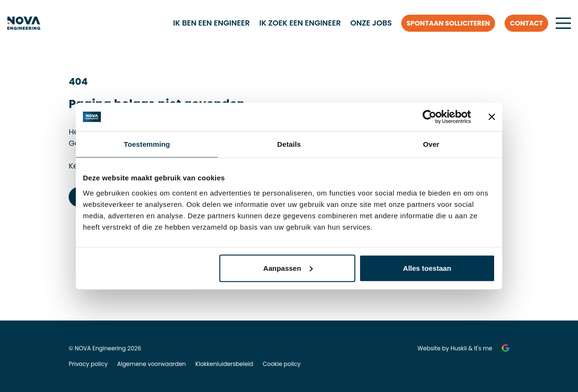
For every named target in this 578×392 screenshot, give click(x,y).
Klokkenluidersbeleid (224, 364)
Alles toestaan (427, 268)
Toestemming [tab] (147, 144)
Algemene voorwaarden (151, 364)
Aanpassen (288, 268)
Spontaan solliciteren (448, 23)
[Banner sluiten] (492, 117)
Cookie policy (281, 364)
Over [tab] (431, 144)
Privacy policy (88, 364)
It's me (483, 348)
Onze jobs (371, 23)
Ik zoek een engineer (300, 23)
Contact (526, 23)
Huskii (459, 348)
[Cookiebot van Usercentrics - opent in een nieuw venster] (429, 117)
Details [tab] (289, 144)
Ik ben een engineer (211, 23)
